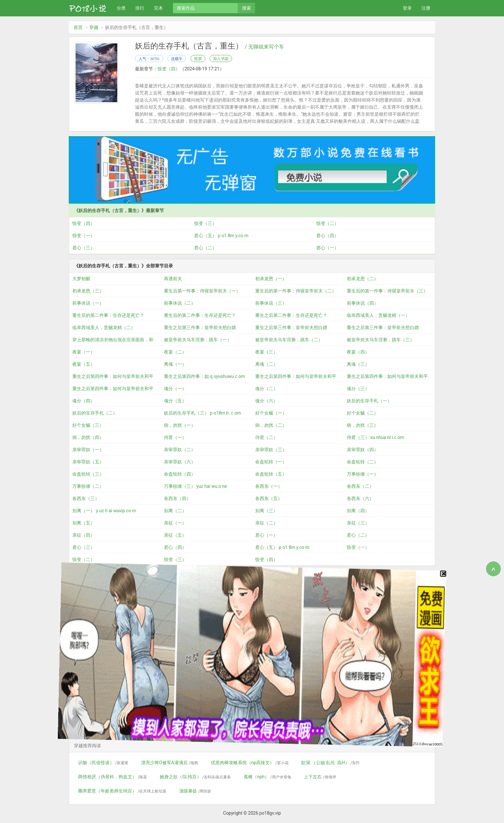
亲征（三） (358, 523)
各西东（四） (177, 498)
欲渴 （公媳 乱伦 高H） (330, 763)
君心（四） (328, 236)
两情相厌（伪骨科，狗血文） (113, 777)
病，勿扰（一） (180, 425)
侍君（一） (175, 437)
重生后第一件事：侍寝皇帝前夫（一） (202, 291)
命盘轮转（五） (271, 474)
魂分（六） (266, 401)
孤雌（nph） (267, 777)
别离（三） (266, 511)
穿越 (94, 27)
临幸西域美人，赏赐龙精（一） (378, 315)
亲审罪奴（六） (180, 462)
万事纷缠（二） (88, 486)
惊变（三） (205, 223)
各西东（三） (86, 498)
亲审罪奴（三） (271, 450)
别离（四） (358, 511)
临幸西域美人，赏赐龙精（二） (104, 327)
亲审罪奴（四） (363, 450)
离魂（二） (266, 364)
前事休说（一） (88, 303)
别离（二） (175, 511)
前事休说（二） (180, 303)
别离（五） (84, 523)
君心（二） (205, 248)
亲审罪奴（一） (88, 450)
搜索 (247, 8)
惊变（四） (169, 69)
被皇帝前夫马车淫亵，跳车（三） (381, 340)
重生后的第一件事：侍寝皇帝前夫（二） (296, 291)
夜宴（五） (84, 364)
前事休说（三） (271, 303)
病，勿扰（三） (363, 425)
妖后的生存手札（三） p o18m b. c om (203, 413)
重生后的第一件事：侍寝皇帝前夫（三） (387, 291)
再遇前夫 (173, 279)
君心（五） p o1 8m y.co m (221, 236)
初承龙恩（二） (363, 279)
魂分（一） (175, 389)
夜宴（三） (266, 352)
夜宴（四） (358, 352)
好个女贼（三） (88, 425)
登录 (407, 8)
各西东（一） (269, 486)
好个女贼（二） (363, 413)
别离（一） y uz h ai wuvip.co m (104, 511)
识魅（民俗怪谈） (103, 763)
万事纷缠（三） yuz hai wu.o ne (196, 486)
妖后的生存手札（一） (369, 401)
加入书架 (221, 59)
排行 (140, 8)
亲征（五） (175, 535)
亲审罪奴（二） (180, 450)
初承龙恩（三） (88, 291)
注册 (426, 8)
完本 (158, 8)
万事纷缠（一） (363, 474)
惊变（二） (328, 223)
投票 (198, 59)
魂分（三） (358, 389)
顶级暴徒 (195, 791)
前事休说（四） (363, 303)
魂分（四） (84, 401)
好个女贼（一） (271, 413)
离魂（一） (175, 364)
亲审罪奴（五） (88, 462)
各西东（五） (269, 498)
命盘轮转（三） (88, 474)
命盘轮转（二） (363, 462)
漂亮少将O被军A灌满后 (170, 763)
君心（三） (84, 248)
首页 (78, 27)
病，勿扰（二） (271, 425)
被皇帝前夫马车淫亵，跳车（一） (198, 340)
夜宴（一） (84, 352)
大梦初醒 (81, 279)
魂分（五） (175, 401)
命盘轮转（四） (180, 474)
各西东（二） (360, 486)
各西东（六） (360, 498)
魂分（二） (266, 389)
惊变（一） (84, 236)
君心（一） (328, 248)
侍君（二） (266, 437)
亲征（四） (84, 535)
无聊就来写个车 (266, 47)
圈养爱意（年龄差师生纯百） (122, 791)
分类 (121, 8)
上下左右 (320, 777)
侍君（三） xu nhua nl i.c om (376, 437)
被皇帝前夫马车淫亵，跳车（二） (289, 340)
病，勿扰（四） (88, 437)
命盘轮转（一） (271, 462)
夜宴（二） (175, 352)
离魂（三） (358, 364)
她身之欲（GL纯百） (195, 777)
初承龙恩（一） (271, 279)
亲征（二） (266, 523)
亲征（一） (175, 523)
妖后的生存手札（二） (95, 413)
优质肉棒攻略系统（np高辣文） (250, 763)
